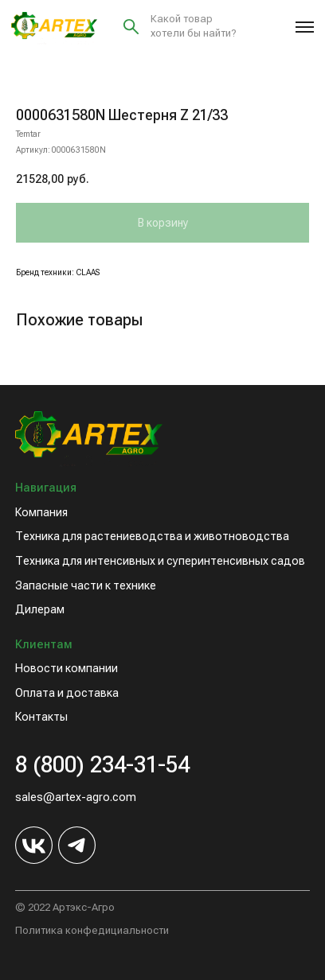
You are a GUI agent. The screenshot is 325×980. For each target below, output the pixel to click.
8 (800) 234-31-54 (102, 765)
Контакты (41, 717)
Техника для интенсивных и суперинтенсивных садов (160, 561)
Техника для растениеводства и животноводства (152, 536)
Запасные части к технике (86, 585)
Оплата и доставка (67, 693)
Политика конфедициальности (92, 930)
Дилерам (40, 609)
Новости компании (67, 668)
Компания (41, 512)
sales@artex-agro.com (76, 797)
